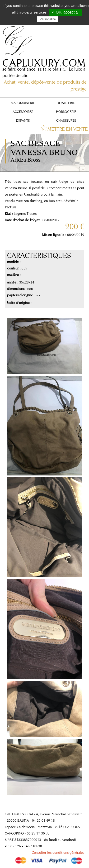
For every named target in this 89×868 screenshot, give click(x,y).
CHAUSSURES (66, 120)
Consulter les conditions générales (58, 852)
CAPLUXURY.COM (44, 63)
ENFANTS (23, 120)
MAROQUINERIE (23, 103)
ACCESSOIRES (23, 112)
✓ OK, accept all (66, 12)
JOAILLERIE (66, 103)
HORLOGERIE (66, 112)
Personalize (48, 19)
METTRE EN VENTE (68, 129)
